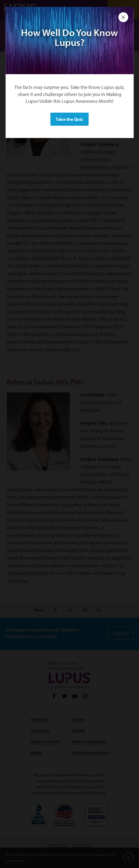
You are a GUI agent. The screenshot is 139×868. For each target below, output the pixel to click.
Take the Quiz (69, 119)
